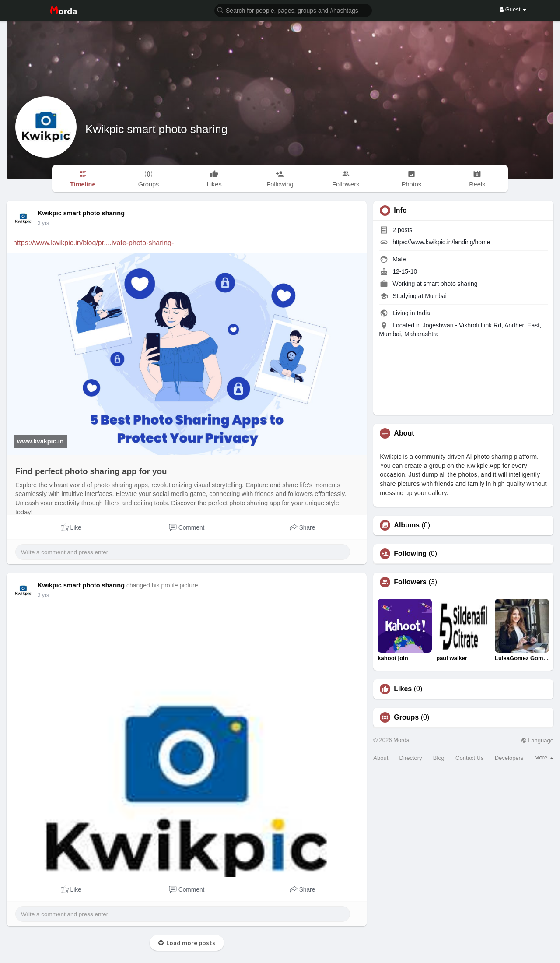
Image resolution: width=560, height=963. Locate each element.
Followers (410, 582)
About (381, 758)
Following (410, 554)
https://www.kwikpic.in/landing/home (441, 242)
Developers (509, 758)
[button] (293, 10)
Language (537, 740)
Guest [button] (513, 9)
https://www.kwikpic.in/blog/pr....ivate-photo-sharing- (93, 243)
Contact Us (469, 758)
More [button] (544, 757)
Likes (403, 689)
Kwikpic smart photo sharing (156, 129)
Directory (411, 758)
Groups (406, 717)
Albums (407, 525)
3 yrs (43, 223)
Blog (439, 758)
